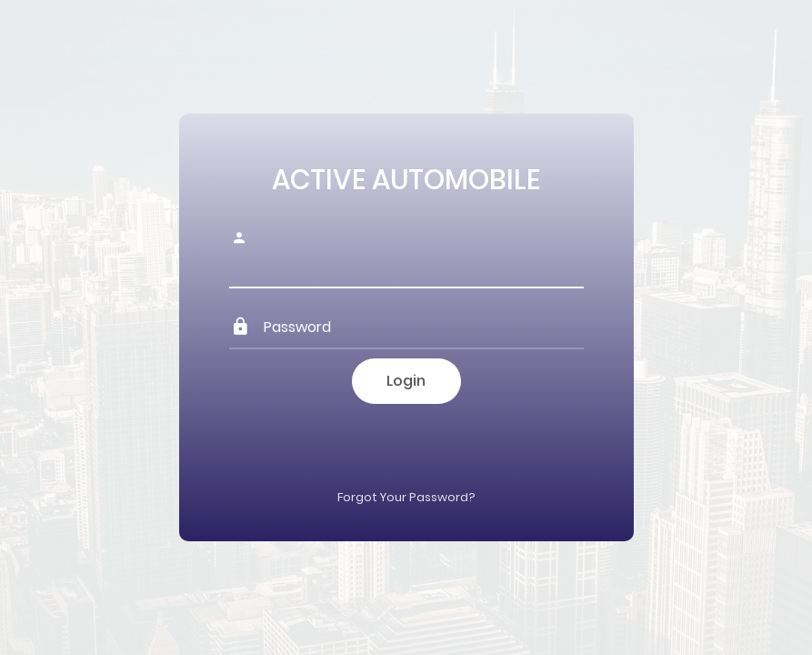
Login (406, 381)
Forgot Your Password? (406, 497)
